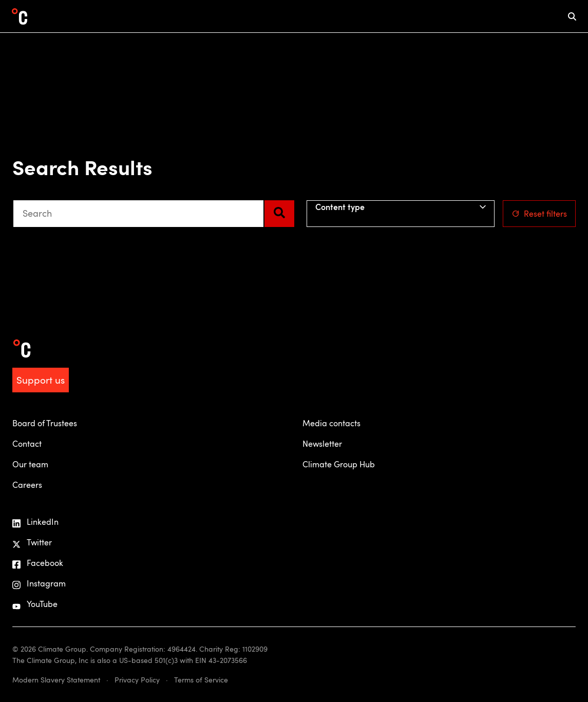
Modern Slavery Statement (56, 680)
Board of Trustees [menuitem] (45, 423)
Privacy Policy (137, 680)
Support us (41, 380)
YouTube (35, 604)
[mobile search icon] (572, 16)
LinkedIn (35, 522)
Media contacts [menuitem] (331, 423)
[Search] (279, 214)
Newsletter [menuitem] (322, 444)
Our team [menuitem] (30, 464)
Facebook (38, 563)
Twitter (32, 543)
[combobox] (138, 214)
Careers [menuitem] (27, 485)
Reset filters (539, 214)
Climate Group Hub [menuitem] (339, 464)
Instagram (39, 584)
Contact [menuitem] (27, 444)
